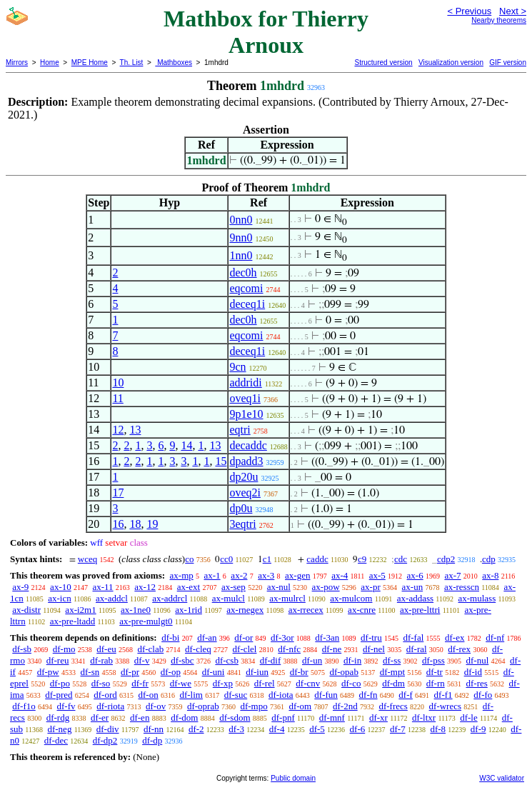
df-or (244, 637)
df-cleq (198, 649)
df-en (140, 717)
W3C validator (502, 778)
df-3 (236, 729)
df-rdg (58, 717)
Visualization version (451, 62)
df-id (473, 672)
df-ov (156, 706)
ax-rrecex (306, 610)
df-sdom (235, 717)
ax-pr (370, 587)
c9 (362, 559)
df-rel (265, 683)
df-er (100, 717)
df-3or (282, 637)
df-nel (374, 649)
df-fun (326, 695)
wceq (87, 559)
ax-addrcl (170, 598)
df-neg (59, 729)
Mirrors (17, 62)
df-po (60, 683)
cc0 (226, 559)
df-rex (459, 649)
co (189, 559)
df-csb (227, 660)
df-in (352, 660)
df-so (101, 683)
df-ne (332, 649)
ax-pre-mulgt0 (146, 621)
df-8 (438, 729)
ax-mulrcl (287, 598)
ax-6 (415, 575)
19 (152, 524)
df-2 (196, 729)
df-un (312, 660)
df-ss (392, 660)
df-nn (154, 729)
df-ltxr (424, 717)
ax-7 (452, 575)
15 (221, 461)
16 (118, 524)
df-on (149, 695)
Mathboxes (174, 62)
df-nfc (289, 649)
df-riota (110, 706)
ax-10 (61, 587)
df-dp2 (105, 740)
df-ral (417, 649)
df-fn (368, 695)
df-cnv (308, 683)
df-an (207, 637)
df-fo (483, 695)
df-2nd (345, 706)
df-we (181, 683)
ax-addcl (112, 598)
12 (118, 430)
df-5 (317, 729)
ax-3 (266, 575)
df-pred (59, 695)
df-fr (140, 683)
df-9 (478, 729)
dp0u (241, 508)
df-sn (90, 672)
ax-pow (326, 587)
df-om (300, 706)
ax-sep (234, 587)
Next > (513, 11)
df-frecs (393, 706)
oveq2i (245, 492)
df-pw (48, 672)
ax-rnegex (245, 610)
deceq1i (247, 304)
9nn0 (241, 237)
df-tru (371, 637)
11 (117, 398)
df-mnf (332, 717)
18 (135, 524)
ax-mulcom (351, 598)
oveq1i (245, 398)
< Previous (469, 11)
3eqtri (242, 524)
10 (118, 382)
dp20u (244, 477)
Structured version (383, 62)
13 (135, 430)
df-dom (184, 717)
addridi (245, 382)
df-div (108, 729)
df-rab (101, 660)
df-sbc (182, 660)
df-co (351, 683)
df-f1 (443, 695)
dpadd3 (246, 461)
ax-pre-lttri (420, 610)
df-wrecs (445, 706)
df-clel (245, 649)
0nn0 (241, 220)
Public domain (293, 778)
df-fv (66, 706)
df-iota (281, 695)
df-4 (277, 729)
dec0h (243, 272)
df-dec (56, 740)
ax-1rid (189, 610)
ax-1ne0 (136, 610)
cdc (401, 559)
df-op (171, 672)
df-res (476, 683)
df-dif (271, 660)
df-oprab (203, 706)
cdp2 (446, 559)
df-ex (455, 637)
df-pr (130, 672)
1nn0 (241, 255)
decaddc (248, 445)
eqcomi (246, 288)
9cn (237, 367)
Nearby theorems (499, 20)
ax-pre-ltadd (73, 621)
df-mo (64, 649)
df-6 (358, 729)
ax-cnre (362, 610)
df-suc (236, 695)
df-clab (150, 649)
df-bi (170, 637)
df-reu (58, 660)
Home (50, 62)
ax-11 (102, 587)
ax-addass (415, 598)
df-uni (214, 672)
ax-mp (182, 575)
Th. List (132, 62)
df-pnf (283, 717)
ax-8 (490, 575)
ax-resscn (462, 587)
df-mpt (392, 672)
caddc (317, 559)
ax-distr (26, 610)
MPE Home (90, 62)
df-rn (436, 683)
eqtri (240, 430)
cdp (489, 559)
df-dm (393, 683)
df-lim (191, 695)
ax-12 (145, 587)
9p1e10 (246, 414)
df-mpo (254, 706)
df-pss (433, 660)
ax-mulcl (229, 598)
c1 (267, 559)
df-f (406, 695)
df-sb (22, 649)
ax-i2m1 (80, 610)
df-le (469, 717)
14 (186, 445)
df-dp (152, 740)
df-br (299, 672)
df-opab (343, 672)
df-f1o (24, 706)
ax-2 (239, 575)
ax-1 (212, 575)
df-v (142, 660)
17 (118, 492)
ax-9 (20, 587)
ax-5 (377, 575)
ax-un (413, 587)
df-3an (327, 637)
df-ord (105, 695)
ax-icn (59, 598)
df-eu (106, 649)
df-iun (257, 672)
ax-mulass (477, 598)
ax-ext (189, 587)
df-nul (478, 660)
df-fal (413, 637)
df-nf (495, 637)
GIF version (508, 62)
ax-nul (279, 587)
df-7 (398, 729)
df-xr (378, 717)
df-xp (223, 683)
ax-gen (297, 575)
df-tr (435, 672)
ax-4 (340, 575)
